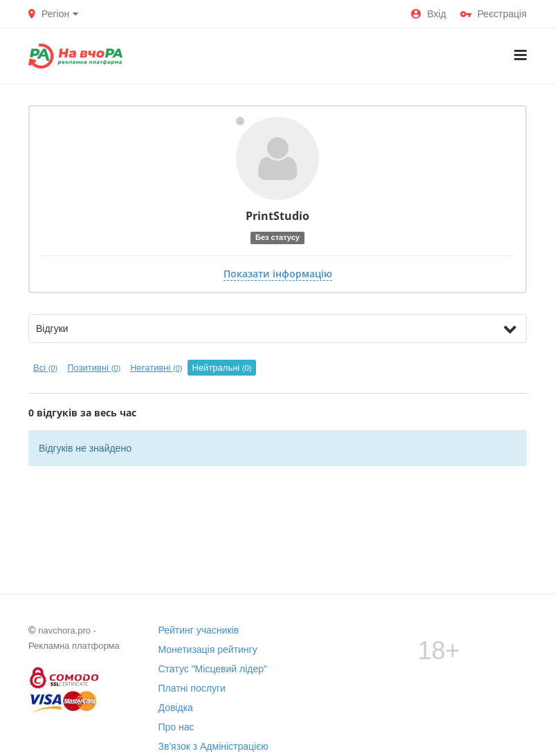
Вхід (428, 14)
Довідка (176, 708)
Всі (45, 368)
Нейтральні (222, 368)
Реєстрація (493, 14)
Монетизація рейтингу (208, 649)
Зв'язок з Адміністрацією (213, 746)
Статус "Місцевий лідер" (213, 669)
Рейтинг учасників (199, 630)
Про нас (176, 727)
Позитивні (94, 368)
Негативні (156, 368)
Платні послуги (192, 688)
